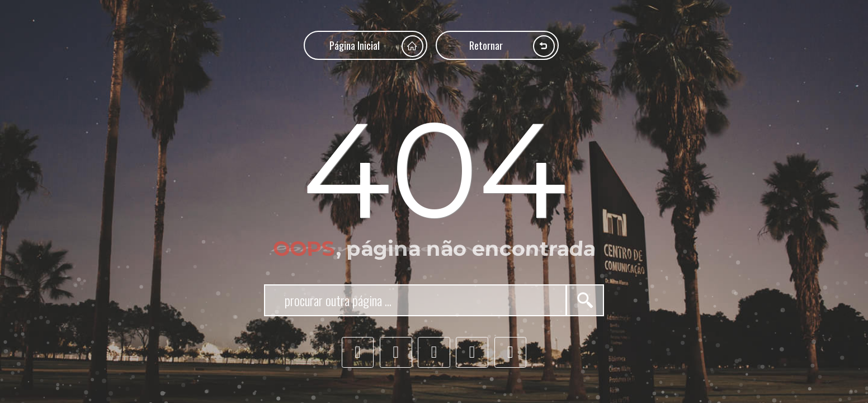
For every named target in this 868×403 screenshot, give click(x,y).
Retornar (512, 46)
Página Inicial (376, 46)
